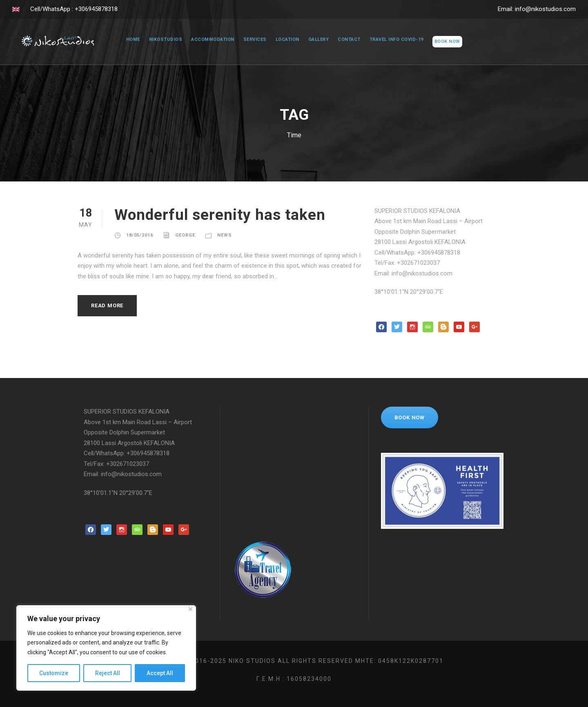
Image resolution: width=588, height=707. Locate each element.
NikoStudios (161, 40)
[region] (106, 648)
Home (128, 40)
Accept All (160, 673)
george (186, 235)
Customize (54, 673)
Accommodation (209, 40)
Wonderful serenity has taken (225, 215)
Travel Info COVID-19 (399, 40)
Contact (350, 40)
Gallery (318, 40)
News (226, 235)
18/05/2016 (139, 235)
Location (286, 40)
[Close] (190, 609)
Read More (109, 305)
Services (252, 40)
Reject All (108, 673)
